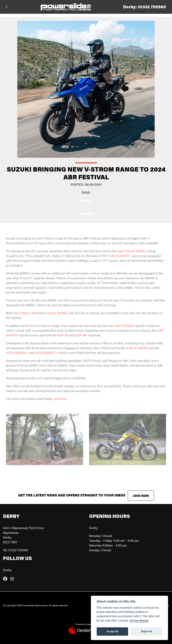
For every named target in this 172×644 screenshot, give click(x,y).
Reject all (146, 631)
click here (60, 399)
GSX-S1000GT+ (46, 353)
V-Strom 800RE (135, 251)
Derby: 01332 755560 (144, 7)
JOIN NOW (141, 496)
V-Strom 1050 (28, 313)
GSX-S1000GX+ (17, 353)
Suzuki (85, 201)
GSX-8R (81, 335)
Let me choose (139, 621)
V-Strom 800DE (119, 256)
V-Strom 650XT (137, 348)
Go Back (86, 214)
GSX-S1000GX (125, 326)
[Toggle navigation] (6, 7)
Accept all (112, 631)
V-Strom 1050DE (56, 313)
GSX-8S (63, 335)
